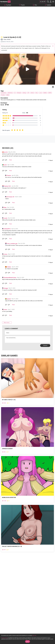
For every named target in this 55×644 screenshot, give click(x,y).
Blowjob (19, 93)
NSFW (50, 93)
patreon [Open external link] (6, 105)
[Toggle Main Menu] (53, 2)
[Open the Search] (48, 2)
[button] (27, 69)
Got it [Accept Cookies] (28, 642)
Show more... (7, 323)
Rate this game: (6, 130)
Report (51, 160)
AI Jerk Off (43, 2)
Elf (28, 93)
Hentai (32, 93)
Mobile (45, 93)
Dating (24, 93)
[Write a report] (53, 87)
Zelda (8, 95)
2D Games (4, 93)
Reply (11, 160)
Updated (49, 5)
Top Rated (9, 5)
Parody (3, 95)
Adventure (10, 93)
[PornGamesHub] (5, 2)
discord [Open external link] (8, 105)
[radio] (12, 130)
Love (41, 93)
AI (15, 93)
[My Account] (51, 2)
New (36, 5)
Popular (23, 5)
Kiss (37, 93)
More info (34, 635)
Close (53, 46)
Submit (45, 345)
